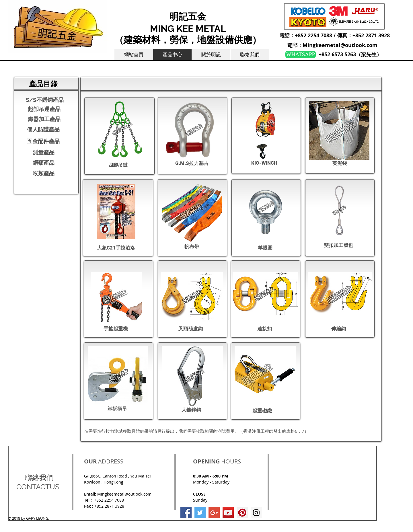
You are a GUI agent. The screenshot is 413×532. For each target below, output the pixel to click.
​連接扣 (265, 329)
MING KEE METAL (188, 29)
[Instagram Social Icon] (256, 513)
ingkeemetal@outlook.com (126, 494)
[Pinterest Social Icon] (242, 513)
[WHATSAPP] (301, 54)
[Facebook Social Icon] (186, 513)
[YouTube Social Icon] (228, 513)
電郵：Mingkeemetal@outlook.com (332, 45)
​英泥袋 (340, 163)
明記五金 (188, 16)
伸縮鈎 (339, 329)
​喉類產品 (44, 173)
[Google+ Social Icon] (214, 513)
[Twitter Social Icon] (200, 513)
